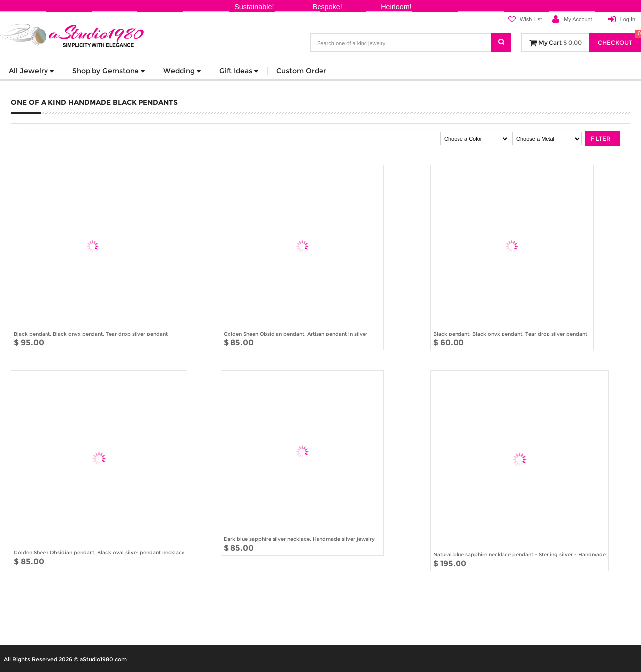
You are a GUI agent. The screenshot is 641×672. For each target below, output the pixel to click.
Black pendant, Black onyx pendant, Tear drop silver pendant (91, 334)
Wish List (525, 20)
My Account (578, 19)
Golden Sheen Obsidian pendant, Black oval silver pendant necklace (99, 552)
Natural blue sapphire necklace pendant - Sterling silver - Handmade (520, 554)
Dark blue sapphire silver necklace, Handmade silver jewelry (299, 539)
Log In (628, 19)
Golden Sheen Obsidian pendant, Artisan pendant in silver (296, 334)
